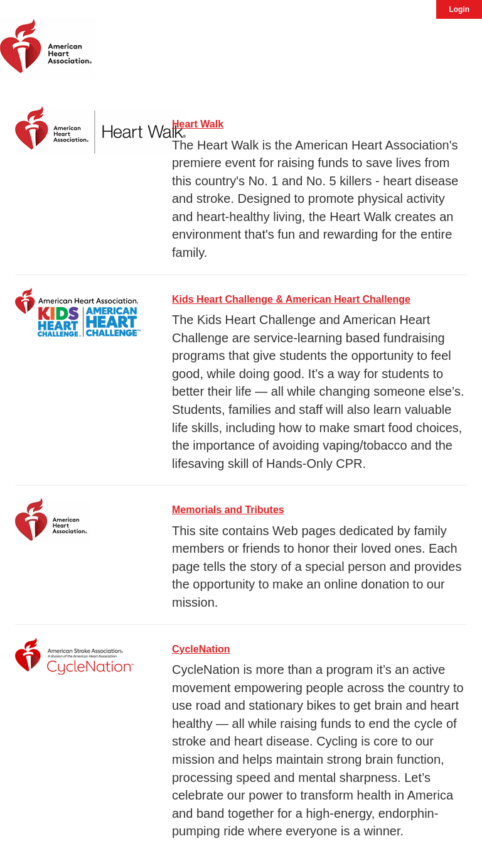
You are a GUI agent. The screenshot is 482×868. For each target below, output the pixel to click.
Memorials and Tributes (228, 510)
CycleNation (201, 649)
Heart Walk (198, 124)
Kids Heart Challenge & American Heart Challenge (291, 299)
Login (459, 9)
